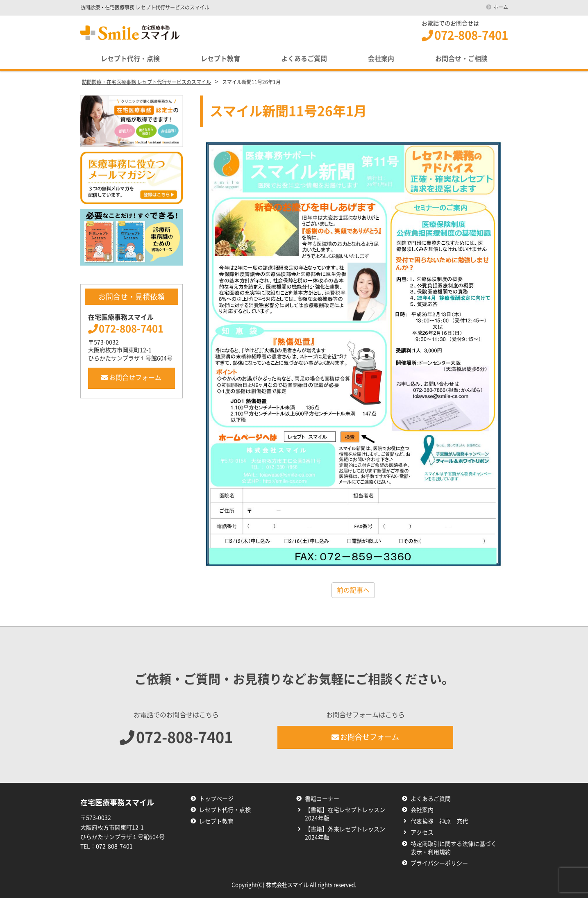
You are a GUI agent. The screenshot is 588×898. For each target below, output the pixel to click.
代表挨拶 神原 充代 (439, 821)
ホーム (501, 7)
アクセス (422, 832)
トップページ (216, 799)
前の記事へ (353, 590)
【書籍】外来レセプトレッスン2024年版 (345, 833)
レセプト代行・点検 (130, 59)
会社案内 (381, 59)
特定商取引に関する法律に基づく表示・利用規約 (454, 848)
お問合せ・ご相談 (461, 59)
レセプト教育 (220, 59)
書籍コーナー (322, 799)
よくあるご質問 (304, 59)
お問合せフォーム (131, 377)
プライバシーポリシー (439, 863)
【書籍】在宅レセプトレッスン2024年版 (345, 814)
